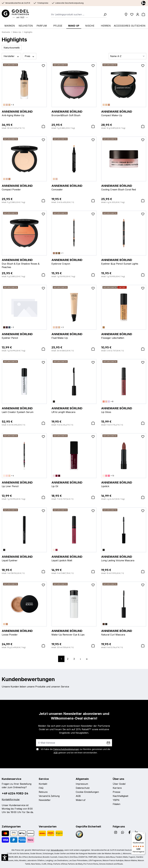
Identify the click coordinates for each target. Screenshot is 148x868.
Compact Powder (24, 187)
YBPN (116, 800)
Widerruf (81, 800)
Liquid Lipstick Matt (74, 558)
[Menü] (143, 834)
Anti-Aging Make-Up (24, 113)
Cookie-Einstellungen (87, 792)
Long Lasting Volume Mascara (124, 558)
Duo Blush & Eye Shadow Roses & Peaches (24, 263)
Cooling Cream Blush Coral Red (124, 187)
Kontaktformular (11, 799)
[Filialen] (126, 14)
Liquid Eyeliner (24, 558)
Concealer (74, 187)
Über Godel (119, 784)
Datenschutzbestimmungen (66, 749)
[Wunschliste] (132, 14)
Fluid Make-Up (74, 336)
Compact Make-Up (124, 113)
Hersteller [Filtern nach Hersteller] (11, 56)
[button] (5, 857)
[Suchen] (104, 14)
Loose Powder (24, 632)
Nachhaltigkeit (120, 796)
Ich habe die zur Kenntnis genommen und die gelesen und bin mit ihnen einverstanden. (76, 751)
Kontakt (43, 784)
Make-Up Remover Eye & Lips (74, 632)
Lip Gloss (124, 410)
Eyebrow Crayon (74, 262)
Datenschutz (83, 788)
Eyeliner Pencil (24, 336)
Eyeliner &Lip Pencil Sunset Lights (124, 262)
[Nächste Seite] (80, 659)
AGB (56, 753)
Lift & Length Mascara (74, 410)
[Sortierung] (127, 56)
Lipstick (124, 484)
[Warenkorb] (143, 14)
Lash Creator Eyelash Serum (24, 410)
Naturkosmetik (12, 48)
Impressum (82, 784)
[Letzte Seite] (87, 659)
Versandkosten (57, 850)
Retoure (43, 792)
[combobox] (76, 14)
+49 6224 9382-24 (15, 793)
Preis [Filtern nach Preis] (30, 56)
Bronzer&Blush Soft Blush (74, 113)
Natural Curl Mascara (124, 632)
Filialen (116, 804)
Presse (116, 792)
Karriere (117, 788)
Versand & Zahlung (49, 796)
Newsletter (45, 800)
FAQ (41, 788)
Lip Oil (74, 484)
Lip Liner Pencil (24, 484)
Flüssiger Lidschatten (124, 336)
